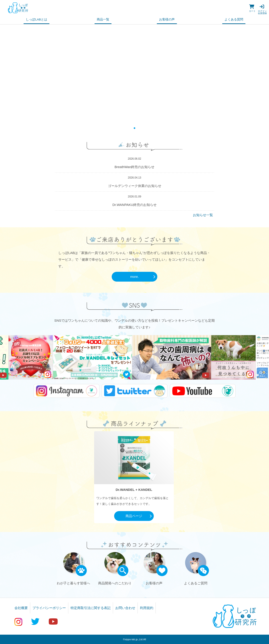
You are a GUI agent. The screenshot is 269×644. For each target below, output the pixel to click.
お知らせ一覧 (203, 215)
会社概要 (21, 608)
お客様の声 (167, 19)
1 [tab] (134, 128)
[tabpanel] (134, 74)
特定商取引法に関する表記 (91, 608)
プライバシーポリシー (49, 608)
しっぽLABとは (36, 19)
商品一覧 (103, 19)
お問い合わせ (125, 608)
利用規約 (147, 608)
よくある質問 (234, 19)
